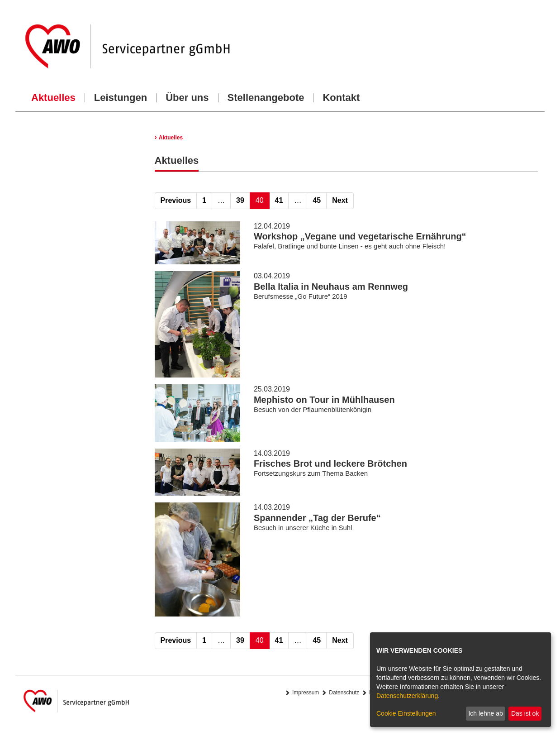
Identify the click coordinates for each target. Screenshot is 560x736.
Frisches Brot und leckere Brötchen (330, 464)
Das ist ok (525, 713)
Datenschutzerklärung (407, 696)
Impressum (306, 693)
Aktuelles (53, 98)
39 (240, 200)
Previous (176, 200)
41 (279, 200)
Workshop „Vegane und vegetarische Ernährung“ (360, 236)
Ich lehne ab (485, 713)
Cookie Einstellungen (406, 713)
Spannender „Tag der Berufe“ (317, 518)
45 (317, 200)
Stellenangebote (266, 98)
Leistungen (121, 98)
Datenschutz (344, 693)
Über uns (187, 98)
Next (340, 200)
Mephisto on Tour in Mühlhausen (324, 400)
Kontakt (341, 98)
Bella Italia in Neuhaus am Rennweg (331, 287)
